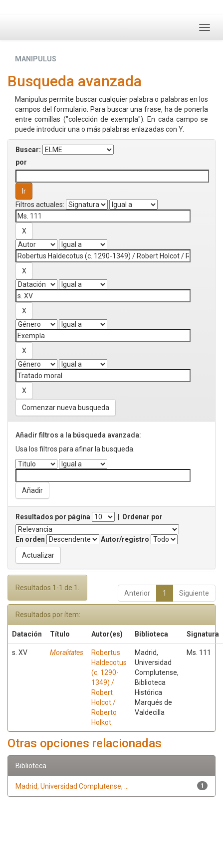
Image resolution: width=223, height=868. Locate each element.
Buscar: (28, 150)
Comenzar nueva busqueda (66, 408)
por (21, 162)
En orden (30, 539)
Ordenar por (142, 517)
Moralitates (67, 652)
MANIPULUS (36, 59)
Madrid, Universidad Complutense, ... (72, 786)
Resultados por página (53, 517)
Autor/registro (125, 539)
